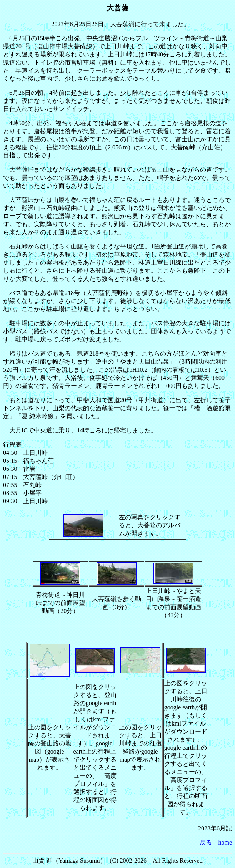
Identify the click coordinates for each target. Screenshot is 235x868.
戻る (206, 842)
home (225, 842)
